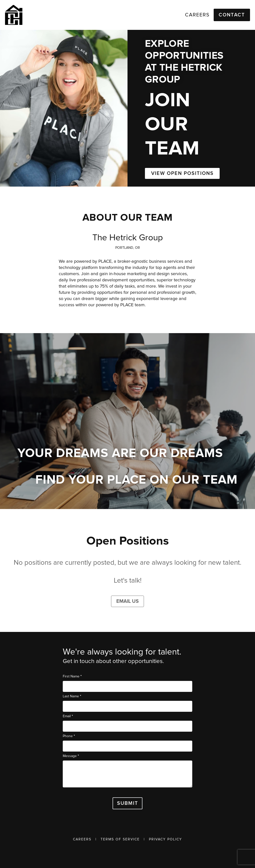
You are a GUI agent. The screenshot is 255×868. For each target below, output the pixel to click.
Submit (128, 803)
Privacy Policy (165, 839)
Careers (82, 839)
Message (71, 756)
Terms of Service (120, 839)
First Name (72, 676)
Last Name (72, 696)
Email (68, 716)
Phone (69, 736)
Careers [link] (197, 15)
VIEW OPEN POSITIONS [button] (182, 173)
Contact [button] (232, 15)
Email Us (127, 601)
